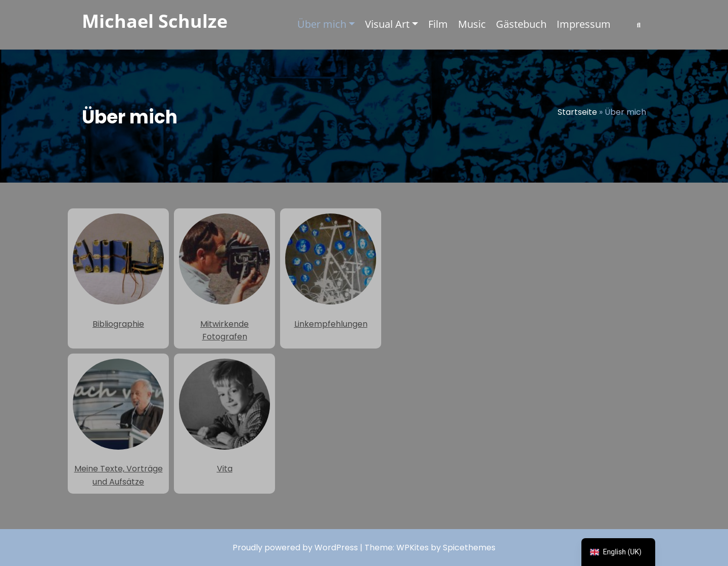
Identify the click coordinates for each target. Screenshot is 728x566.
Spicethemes (469, 548)
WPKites (414, 548)
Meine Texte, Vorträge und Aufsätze (118, 423)
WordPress (336, 548)
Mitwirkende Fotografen (224, 278)
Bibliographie (118, 272)
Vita (224, 417)
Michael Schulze (155, 21)
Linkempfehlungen (331, 272)
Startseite (577, 112)
